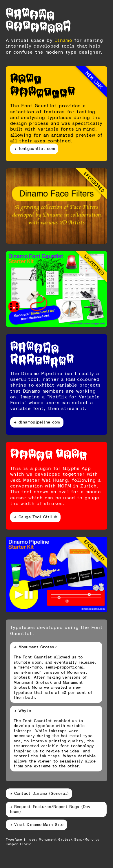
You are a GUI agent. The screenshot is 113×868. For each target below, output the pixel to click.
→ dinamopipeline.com (37, 422)
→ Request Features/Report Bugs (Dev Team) (50, 809)
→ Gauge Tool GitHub (35, 517)
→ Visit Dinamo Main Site (37, 824)
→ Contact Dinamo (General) (39, 793)
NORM (64, 486)
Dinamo (30, 12)
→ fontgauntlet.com (34, 148)
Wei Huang (55, 480)
